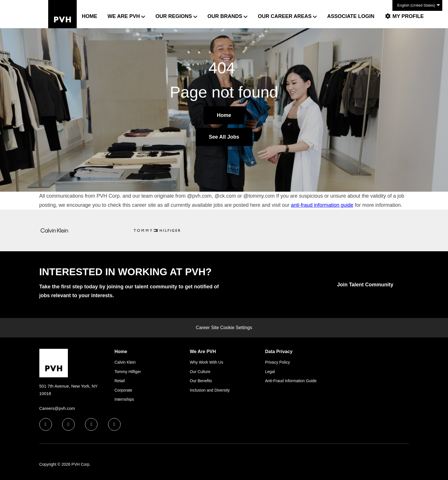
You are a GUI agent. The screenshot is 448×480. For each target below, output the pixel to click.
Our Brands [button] (225, 16)
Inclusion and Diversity (210, 390)
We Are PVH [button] (124, 16)
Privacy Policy (278, 362)
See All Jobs (224, 137)
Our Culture (200, 372)
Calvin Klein (125, 362)
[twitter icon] (91, 424)
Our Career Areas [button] (285, 16)
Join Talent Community (365, 285)
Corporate (123, 390)
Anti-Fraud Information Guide (291, 381)
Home (90, 16)
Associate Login (351, 16)
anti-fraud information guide (322, 205)
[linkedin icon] (68, 424)
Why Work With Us (207, 362)
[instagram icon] (114, 424)
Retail (120, 381)
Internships (124, 399)
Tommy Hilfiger (128, 372)
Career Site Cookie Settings (224, 328)
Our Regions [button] (174, 16)
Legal (270, 372)
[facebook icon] (46, 424)
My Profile (404, 16)
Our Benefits (201, 381)
